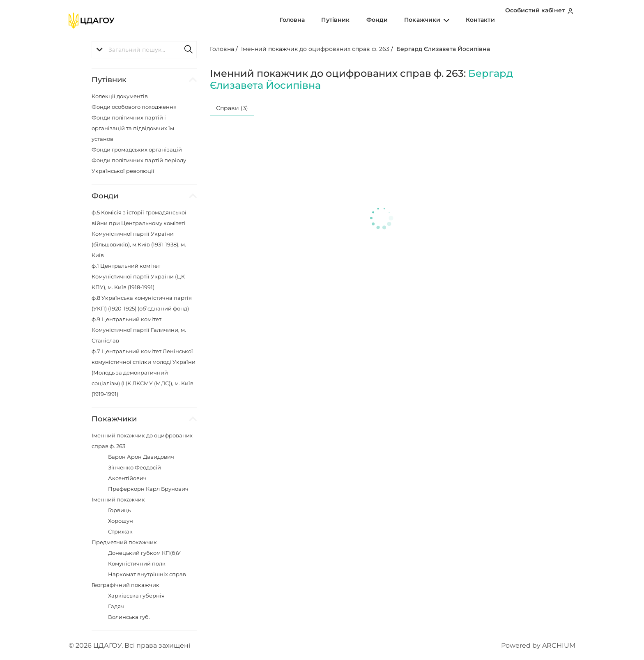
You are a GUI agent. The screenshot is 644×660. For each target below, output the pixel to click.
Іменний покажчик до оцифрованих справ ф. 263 (315, 49)
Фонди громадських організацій (137, 149)
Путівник (358, 20)
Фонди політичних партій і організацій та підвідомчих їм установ (133, 128)
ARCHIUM (559, 645)
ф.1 (138, 276)
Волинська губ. (129, 617)
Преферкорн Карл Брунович (148, 489)
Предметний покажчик (124, 542)
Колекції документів (120, 96)
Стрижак (120, 531)
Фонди (393, 20)
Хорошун (121, 521)
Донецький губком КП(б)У (144, 553)
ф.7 (144, 373)
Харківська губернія (136, 596)
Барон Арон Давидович (141, 457)
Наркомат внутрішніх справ (147, 574)
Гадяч (116, 606)
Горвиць (119, 510)
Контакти (483, 20)
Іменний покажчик (118, 499)
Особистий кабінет (542, 20)
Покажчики (436, 20)
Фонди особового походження (134, 107)
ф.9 (139, 330)
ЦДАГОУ (107, 645)
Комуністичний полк (137, 563)
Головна (322, 20)
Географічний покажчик (125, 585)
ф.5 (139, 234)
